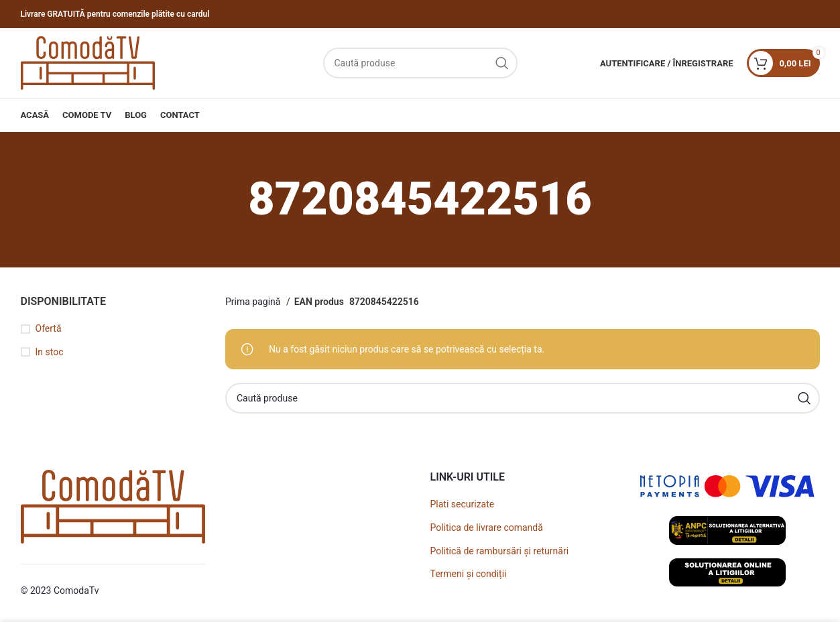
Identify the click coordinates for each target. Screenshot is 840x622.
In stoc (50, 352)
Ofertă (49, 328)
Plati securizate (463, 504)
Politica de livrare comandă (487, 527)
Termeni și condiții (469, 574)
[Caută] (420, 63)
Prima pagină (254, 302)
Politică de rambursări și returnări (500, 551)
